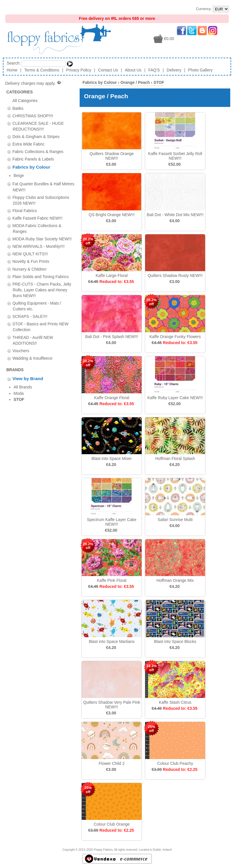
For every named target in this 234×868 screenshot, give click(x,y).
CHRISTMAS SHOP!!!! (33, 116)
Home (12, 70)
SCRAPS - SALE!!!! (30, 307)
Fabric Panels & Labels (33, 159)
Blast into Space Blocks (175, 641)
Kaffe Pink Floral (112, 580)
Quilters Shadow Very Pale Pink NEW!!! (112, 705)
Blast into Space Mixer (112, 458)
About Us (133, 70)
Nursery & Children (29, 260)
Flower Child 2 (112, 763)
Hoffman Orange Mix (175, 580)
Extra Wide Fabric (28, 144)
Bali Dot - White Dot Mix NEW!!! (175, 215)
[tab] (9, 108)
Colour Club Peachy (175, 763)
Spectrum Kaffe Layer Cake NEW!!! (112, 522)
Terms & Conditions (42, 70)
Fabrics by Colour (31, 167)
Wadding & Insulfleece (32, 349)
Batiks (18, 108)
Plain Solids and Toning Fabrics (41, 268)
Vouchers (21, 342)
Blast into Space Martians (112, 641)
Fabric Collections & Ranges (38, 152)
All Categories (25, 101)
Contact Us (108, 70)
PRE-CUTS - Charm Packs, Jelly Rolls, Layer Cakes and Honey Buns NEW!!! (42, 281)
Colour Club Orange (112, 824)
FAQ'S (154, 70)
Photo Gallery (200, 70)
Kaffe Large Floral (112, 276)
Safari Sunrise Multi (175, 520)
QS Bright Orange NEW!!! (112, 215)
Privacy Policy (79, 70)
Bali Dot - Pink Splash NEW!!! (112, 337)
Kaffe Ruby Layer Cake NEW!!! (175, 398)
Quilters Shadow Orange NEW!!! (112, 156)
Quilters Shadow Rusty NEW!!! (175, 276)
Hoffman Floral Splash (175, 458)
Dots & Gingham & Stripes (36, 136)
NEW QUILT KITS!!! (30, 245)
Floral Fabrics (25, 202)
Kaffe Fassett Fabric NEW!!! (37, 209)
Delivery (174, 70)
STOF (159, 82)
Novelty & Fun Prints (31, 253)
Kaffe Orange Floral (112, 398)
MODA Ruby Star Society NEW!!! (42, 230)
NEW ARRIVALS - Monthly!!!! (39, 237)
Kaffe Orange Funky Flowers (175, 337)
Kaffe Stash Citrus (175, 702)
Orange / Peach (135, 82)
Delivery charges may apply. (33, 83)
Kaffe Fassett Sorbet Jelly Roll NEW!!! (175, 156)
